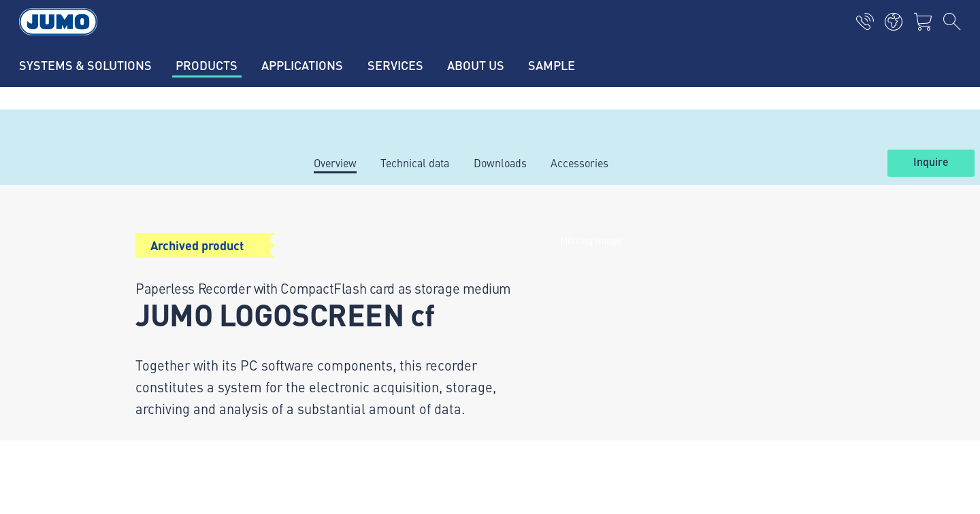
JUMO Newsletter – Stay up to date (591, 353)
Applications (334, 279)
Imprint (121, 413)
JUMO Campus (340, 306)
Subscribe (833, 375)
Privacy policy (136, 440)
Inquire (931, 162)
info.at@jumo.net (181, 359)
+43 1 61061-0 (172, 324)
